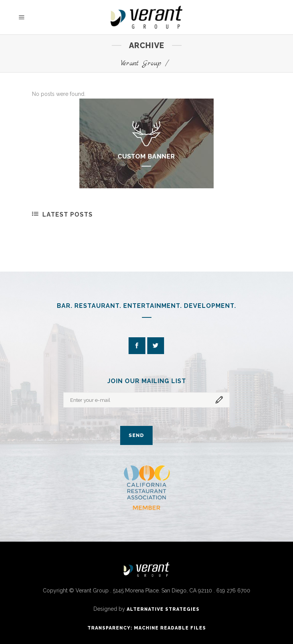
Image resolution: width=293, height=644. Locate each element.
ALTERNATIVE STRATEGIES (163, 609)
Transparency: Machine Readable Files (147, 628)
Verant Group (141, 64)
